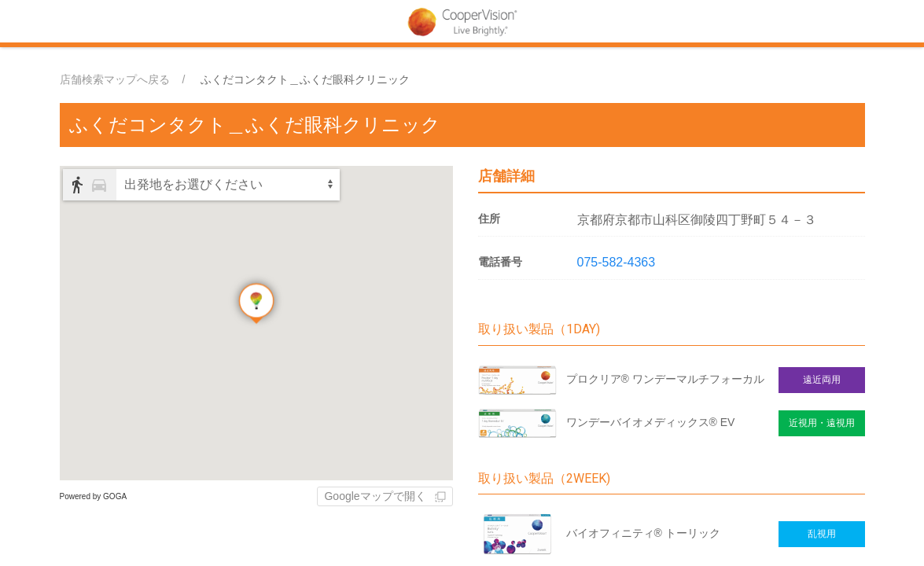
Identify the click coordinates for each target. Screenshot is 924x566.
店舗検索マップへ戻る (115, 79)
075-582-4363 (617, 262)
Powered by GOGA (94, 496)
